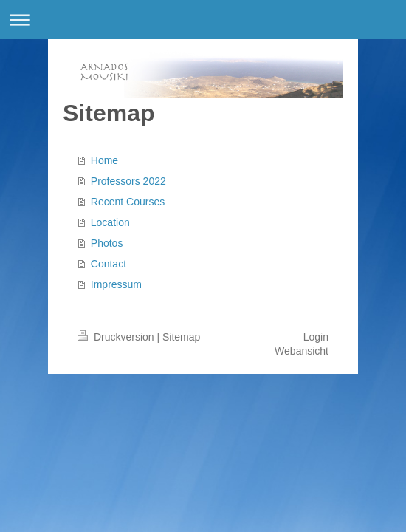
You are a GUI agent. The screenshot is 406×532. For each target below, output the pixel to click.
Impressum (116, 284)
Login (316, 337)
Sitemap (181, 337)
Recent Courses (128, 202)
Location (110, 222)
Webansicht (302, 351)
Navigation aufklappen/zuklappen (203, 20)
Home (104, 160)
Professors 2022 (128, 181)
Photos (107, 243)
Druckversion (117, 337)
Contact (109, 264)
